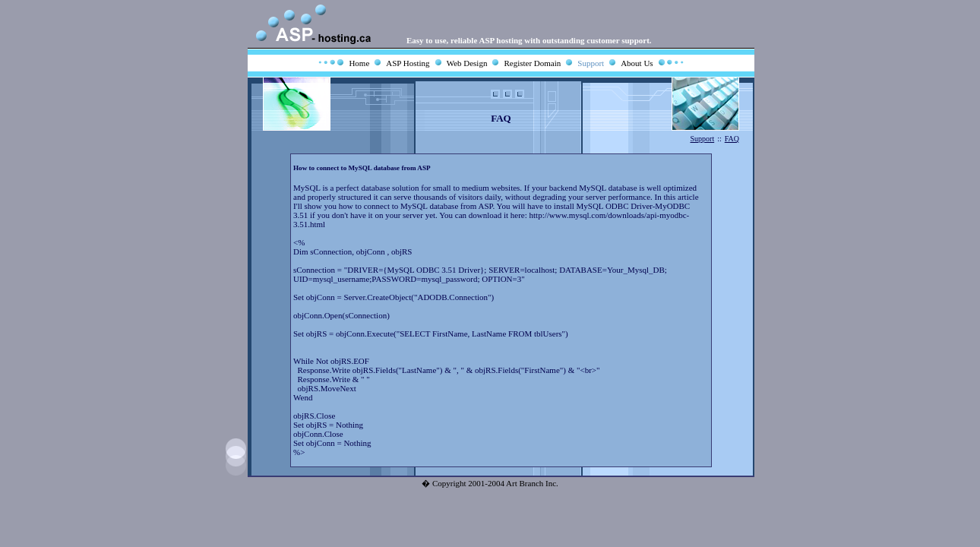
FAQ (732, 139)
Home (359, 63)
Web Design (467, 63)
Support (591, 63)
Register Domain (532, 63)
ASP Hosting (408, 63)
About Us (637, 63)
